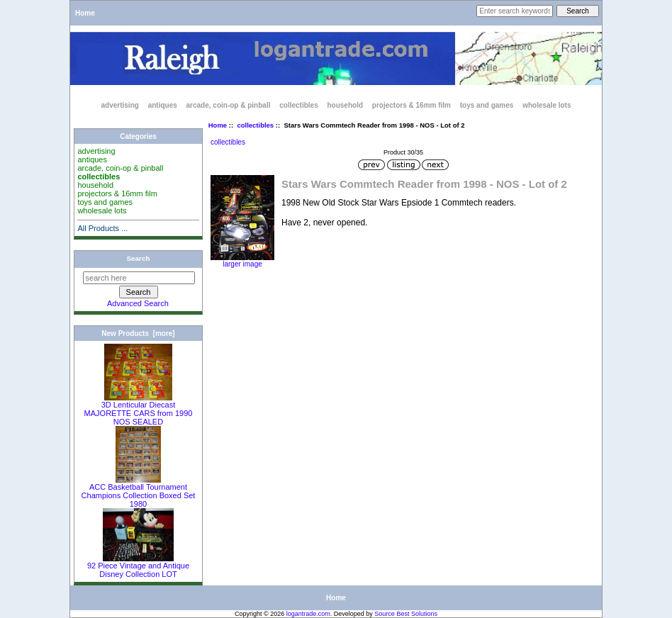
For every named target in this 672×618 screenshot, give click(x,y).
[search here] (139, 278)
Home (85, 13)
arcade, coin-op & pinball (229, 105)
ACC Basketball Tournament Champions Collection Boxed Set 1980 (139, 492)
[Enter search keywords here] (515, 11)
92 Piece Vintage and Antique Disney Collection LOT (138, 566)
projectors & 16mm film (411, 105)
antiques (163, 105)
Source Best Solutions (406, 614)
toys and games (487, 105)
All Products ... (102, 228)
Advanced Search (138, 303)
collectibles (255, 125)
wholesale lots (547, 105)
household (345, 105)
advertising (120, 105)
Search (139, 258)
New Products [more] (138, 333)
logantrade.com (308, 614)
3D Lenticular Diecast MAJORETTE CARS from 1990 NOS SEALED (139, 410)
